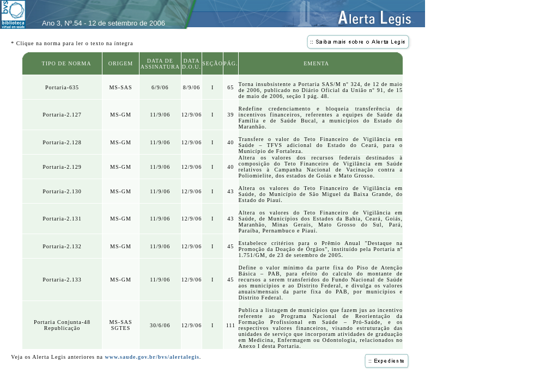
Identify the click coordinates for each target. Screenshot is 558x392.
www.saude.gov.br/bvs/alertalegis (152, 357)
